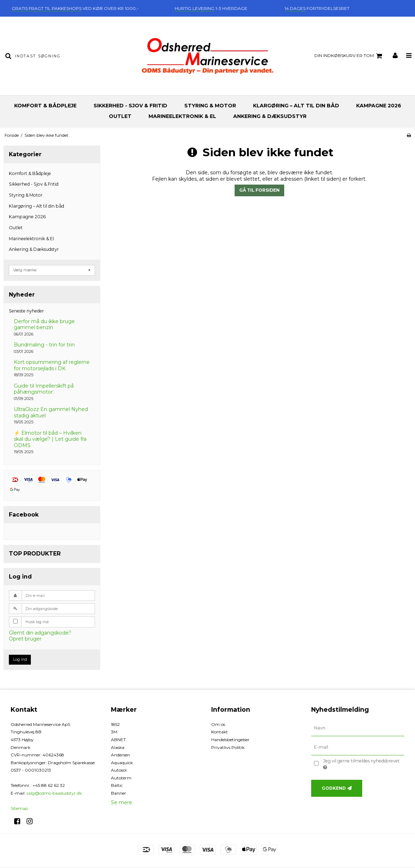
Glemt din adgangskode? (40, 633)
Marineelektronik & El (182, 116)
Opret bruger (25, 639)
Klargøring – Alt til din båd (296, 106)
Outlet (120, 116)
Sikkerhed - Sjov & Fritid (130, 106)
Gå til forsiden (259, 190)
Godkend (334, 788)
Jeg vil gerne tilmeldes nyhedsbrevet (361, 764)
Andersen (120, 755)
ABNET (118, 740)
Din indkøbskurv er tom (349, 56)
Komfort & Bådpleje (45, 106)
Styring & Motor (210, 106)
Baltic (117, 785)
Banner (119, 793)
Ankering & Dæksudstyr (270, 116)
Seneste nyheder (26, 311)
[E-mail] (358, 747)
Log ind (20, 660)
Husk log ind (37, 622)
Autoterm (121, 778)
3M (114, 732)
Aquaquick (122, 763)
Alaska (118, 747)
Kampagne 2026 (379, 106)
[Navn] (358, 728)
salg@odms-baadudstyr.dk (54, 793)
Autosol (119, 770)
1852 (115, 724)
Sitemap (19, 808)
